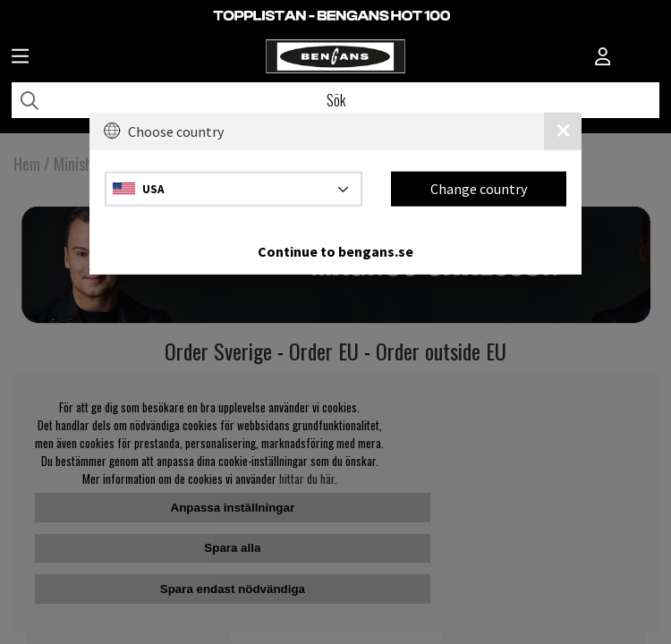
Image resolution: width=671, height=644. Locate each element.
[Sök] (335, 100)
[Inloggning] (603, 58)
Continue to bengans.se (335, 250)
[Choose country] (234, 188)
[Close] (563, 131)
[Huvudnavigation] (20, 58)
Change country (479, 189)
